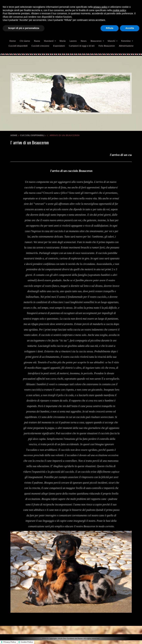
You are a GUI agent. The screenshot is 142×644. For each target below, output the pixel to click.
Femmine (127, 41)
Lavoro (73, 41)
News (84, 41)
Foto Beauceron (107, 46)
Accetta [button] (130, 28)
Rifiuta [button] (110, 28)
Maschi (113, 41)
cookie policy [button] (119, 10)
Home (13, 41)
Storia (62, 41)
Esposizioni (59, 46)
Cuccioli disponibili (18, 46)
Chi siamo (25, 41)
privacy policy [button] (101, 7)
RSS (44, 639)
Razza (37, 41)
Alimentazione (126, 46)
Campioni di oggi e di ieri (82, 46)
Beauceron (97, 41)
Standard (50, 41)
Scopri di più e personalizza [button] (24, 28)
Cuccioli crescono (40, 46)
